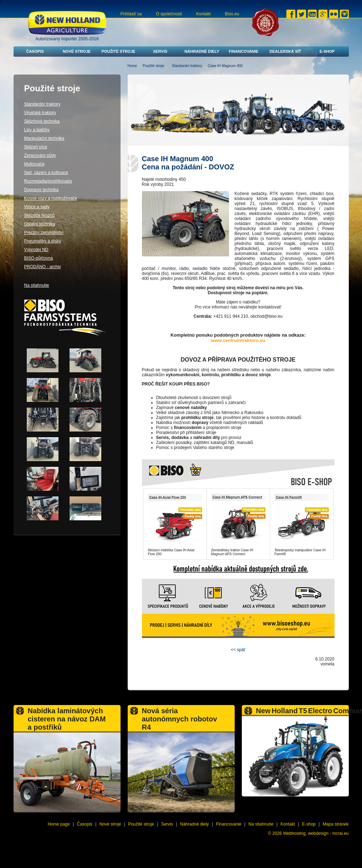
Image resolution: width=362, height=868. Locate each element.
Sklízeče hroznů (39, 215)
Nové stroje (77, 51)
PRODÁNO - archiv (43, 267)
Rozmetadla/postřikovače (48, 181)
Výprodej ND (36, 250)
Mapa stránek (336, 824)
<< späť (238, 650)
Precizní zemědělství (44, 233)
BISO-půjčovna (39, 258)
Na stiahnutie (37, 285)
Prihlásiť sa (131, 14)
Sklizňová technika (42, 121)
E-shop (327, 51)
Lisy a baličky (37, 130)
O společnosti (169, 14)
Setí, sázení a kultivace (46, 173)
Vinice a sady (37, 207)
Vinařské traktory (40, 113)
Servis (160, 51)
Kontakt (203, 14)
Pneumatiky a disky (43, 241)
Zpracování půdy (40, 155)
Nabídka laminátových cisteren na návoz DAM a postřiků (67, 719)
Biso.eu (232, 14)
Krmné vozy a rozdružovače (51, 198)
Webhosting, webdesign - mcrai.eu (316, 833)
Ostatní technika (40, 224)
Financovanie (244, 51)
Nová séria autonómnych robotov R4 (180, 719)
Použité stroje (119, 51)
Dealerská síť (285, 51)
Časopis (35, 51)
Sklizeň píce (36, 147)
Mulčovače (34, 164)
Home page (59, 824)
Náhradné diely (202, 51)
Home (132, 66)
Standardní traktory (187, 66)
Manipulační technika (44, 138)
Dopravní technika (42, 190)
